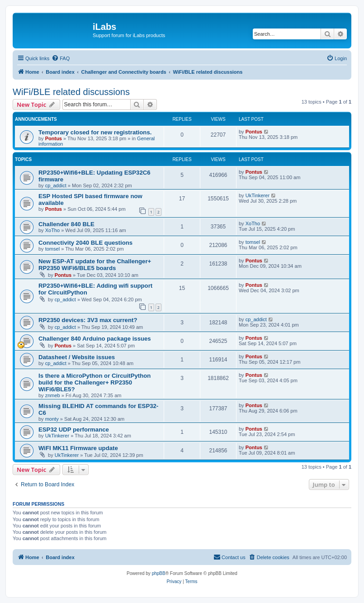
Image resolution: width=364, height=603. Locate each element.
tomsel (52, 249)
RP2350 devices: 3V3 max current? (88, 320)
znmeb (53, 395)
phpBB (159, 573)
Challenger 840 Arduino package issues (95, 339)
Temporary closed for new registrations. (95, 132)
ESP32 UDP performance (74, 430)
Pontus (54, 138)
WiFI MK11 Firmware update (78, 448)
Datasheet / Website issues (77, 357)
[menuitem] (61, 58)
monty (52, 419)
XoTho (52, 230)
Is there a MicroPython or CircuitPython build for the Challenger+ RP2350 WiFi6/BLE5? (95, 382)
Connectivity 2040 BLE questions (85, 243)
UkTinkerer (258, 195)
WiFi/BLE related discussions (71, 92)
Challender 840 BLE (66, 224)
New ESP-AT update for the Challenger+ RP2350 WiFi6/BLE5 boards (95, 265)
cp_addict (56, 185)
